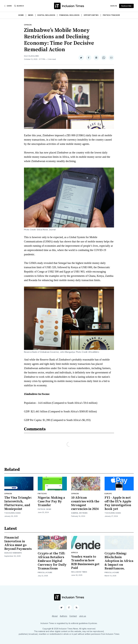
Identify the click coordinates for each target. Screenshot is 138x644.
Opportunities (91, 15)
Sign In (114, 6)
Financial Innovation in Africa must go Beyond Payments (18, 543)
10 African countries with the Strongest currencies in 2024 (85, 503)
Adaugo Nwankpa (13, 553)
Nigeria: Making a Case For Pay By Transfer (51, 501)
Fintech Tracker (111, 15)
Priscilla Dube (45, 572)
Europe (108, 494)
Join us (83, 616)
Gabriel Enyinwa (79, 513)
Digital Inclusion (46, 15)
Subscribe (126, 6)
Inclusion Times (79, 572)
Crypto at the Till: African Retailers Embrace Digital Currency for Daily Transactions (52, 561)
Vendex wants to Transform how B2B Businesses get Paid (85, 562)
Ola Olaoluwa (31, 56)
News (31, 15)
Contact (73, 616)
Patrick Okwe (44, 509)
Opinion (28, 25)
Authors (64, 616)
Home (21, 15)
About (55, 616)
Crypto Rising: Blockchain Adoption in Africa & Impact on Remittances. (119, 561)
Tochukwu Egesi (13, 513)
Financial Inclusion (69, 15)
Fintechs (42, 494)
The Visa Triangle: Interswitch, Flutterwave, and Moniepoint (18, 503)
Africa (74, 553)
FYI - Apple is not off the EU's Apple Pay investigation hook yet (118, 503)
